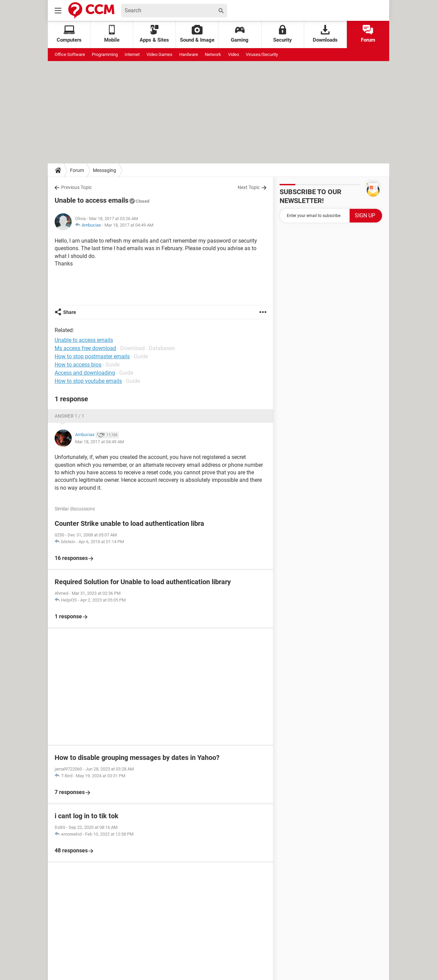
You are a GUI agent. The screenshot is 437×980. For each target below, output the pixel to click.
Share (70, 312)
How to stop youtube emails (88, 381)
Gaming (240, 34)
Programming (105, 54)
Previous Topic (76, 187)
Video (234, 54)
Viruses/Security (262, 54)
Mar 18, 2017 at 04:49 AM (129, 225)
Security (283, 34)
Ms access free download (85, 348)
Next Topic (249, 187)
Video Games (159, 54)
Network (213, 54)
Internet (132, 54)
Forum (368, 34)
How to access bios (78, 365)
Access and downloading (85, 373)
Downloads (325, 34)
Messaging (104, 170)
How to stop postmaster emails (92, 356)
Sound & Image (197, 34)
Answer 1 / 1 (69, 416)
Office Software (70, 54)
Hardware (189, 54)
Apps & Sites (154, 34)
